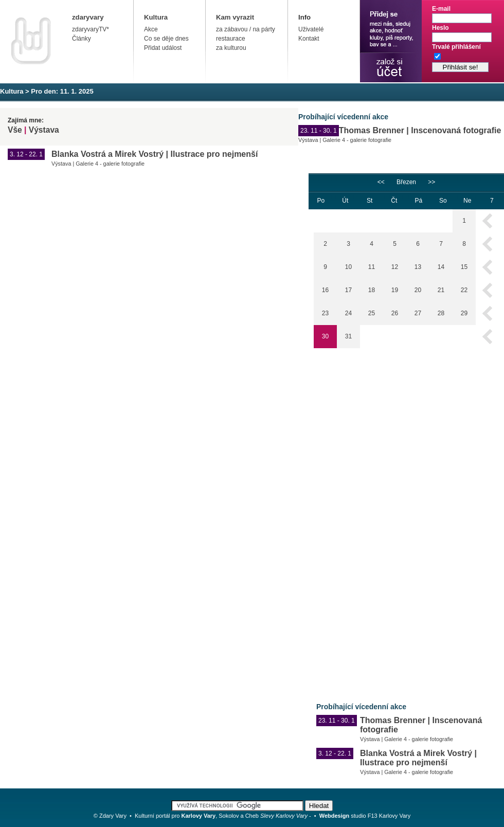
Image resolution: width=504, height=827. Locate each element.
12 (395, 267)
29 (464, 313)
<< (381, 182)
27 (418, 313)
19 (395, 290)
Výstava (44, 130)
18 (372, 290)
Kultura (156, 17)
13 (418, 267)
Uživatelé (311, 29)
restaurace (231, 39)
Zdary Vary (113, 816)
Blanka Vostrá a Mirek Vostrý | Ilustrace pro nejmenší (155, 154)
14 (441, 267)
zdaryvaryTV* (91, 29)
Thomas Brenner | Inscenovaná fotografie (420, 130)
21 (441, 290)
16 (325, 290)
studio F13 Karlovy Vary (365, 816)
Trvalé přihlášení (456, 47)
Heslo (440, 28)
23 (325, 313)
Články (82, 39)
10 (348, 267)
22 (464, 290)
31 (348, 336)
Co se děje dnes (166, 39)
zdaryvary (88, 17)
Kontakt (309, 39)
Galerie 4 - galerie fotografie (357, 140)
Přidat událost (163, 48)
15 (464, 267)
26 (395, 313)
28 (441, 313)
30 (325, 336)
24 (348, 313)
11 (372, 267)
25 (372, 313)
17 (348, 290)
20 (418, 290)
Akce (151, 29)
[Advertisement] (346, 518)
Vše (15, 130)
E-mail (441, 9)
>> (431, 182)
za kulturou (231, 48)
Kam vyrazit (235, 17)
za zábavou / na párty (246, 29)
